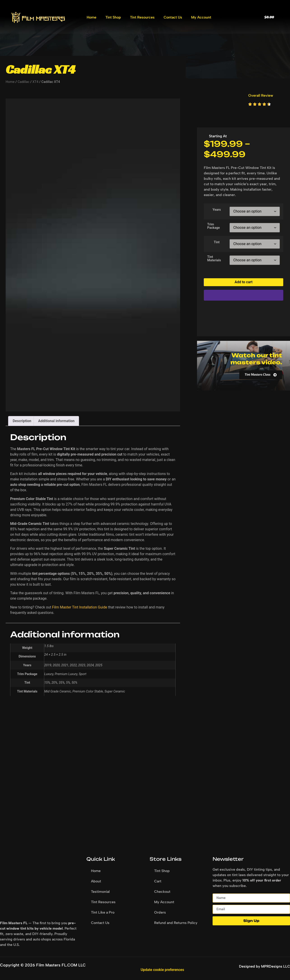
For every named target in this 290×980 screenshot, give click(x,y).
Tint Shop (113, 17)
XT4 (35, 82)
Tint (217, 242)
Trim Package (213, 226)
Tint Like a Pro (103, 912)
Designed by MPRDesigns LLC (264, 966)
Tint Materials (214, 259)
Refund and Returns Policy (176, 923)
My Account (201, 17)
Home (92, 17)
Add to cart (244, 282)
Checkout (162, 892)
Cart (158, 881)
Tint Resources (142, 17)
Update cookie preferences (162, 970)
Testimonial (100, 892)
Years (217, 210)
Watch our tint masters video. (256, 359)
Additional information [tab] (56, 421)
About (96, 881)
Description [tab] (22, 421)
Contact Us (173, 17)
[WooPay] (244, 295)
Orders (160, 912)
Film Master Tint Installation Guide (80, 607)
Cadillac (23, 82)
